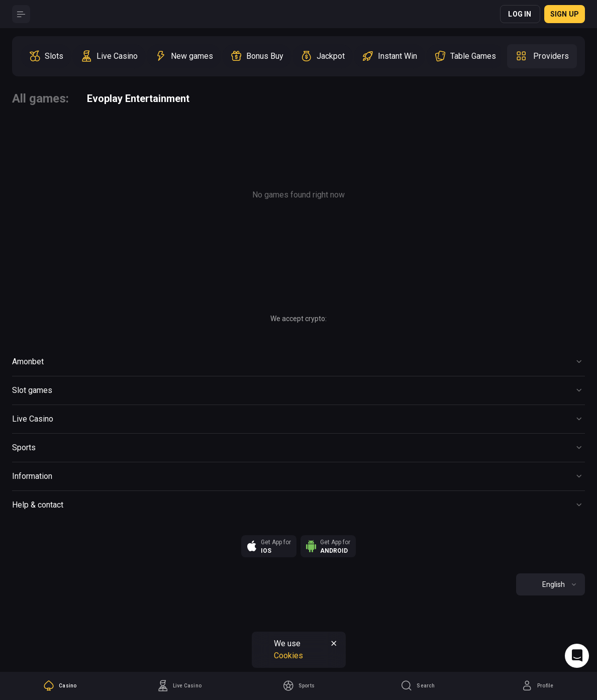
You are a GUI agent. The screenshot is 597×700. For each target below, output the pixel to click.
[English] (551, 584)
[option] (46, 56)
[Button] (21, 14)
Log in (520, 14)
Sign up (565, 14)
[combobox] (551, 584)
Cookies (288, 656)
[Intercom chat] (577, 656)
